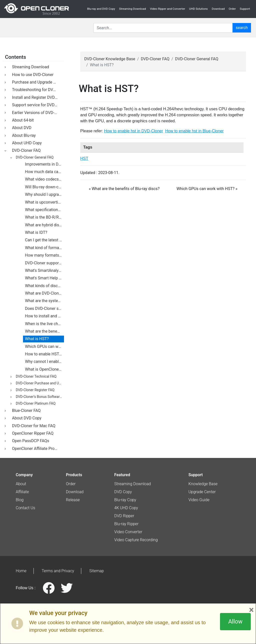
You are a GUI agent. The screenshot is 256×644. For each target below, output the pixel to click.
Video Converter (128, 532)
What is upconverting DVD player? (44, 202)
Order (232, 9)
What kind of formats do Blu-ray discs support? (44, 248)
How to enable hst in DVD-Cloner (133, 131)
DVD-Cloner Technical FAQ (35, 377)
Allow (235, 621)
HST (84, 158)
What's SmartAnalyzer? (44, 270)
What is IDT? (36, 232)
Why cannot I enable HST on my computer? (44, 362)
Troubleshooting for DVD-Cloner (37, 90)
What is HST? (37, 339)
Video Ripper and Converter (168, 9)
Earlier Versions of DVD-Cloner (37, 113)
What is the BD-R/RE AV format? (44, 217)
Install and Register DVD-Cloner (37, 97)
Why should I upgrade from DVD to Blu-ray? (44, 194)
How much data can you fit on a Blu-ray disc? (44, 172)
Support (245, 9)
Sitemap (96, 571)
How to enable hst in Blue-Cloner (194, 131)
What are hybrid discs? (44, 225)
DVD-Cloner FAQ (25, 150)
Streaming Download (132, 9)
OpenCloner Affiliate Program (37, 449)
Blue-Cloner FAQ (25, 411)
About (21, 484)
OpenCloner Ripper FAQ (32, 433)
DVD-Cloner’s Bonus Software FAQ (39, 397)
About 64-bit (22, 120)
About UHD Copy (26, 143)
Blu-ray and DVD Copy (101, 9)
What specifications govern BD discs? (44, 210)
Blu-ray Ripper (126, 524)
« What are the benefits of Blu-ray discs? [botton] (124, 189)
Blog (20, 500)
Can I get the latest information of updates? (44, 240)
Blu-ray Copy (125, 500)
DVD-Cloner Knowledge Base (110, 59)
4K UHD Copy (126, 508)
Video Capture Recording (136, 540)
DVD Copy (123, 492)
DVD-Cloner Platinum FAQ (35, 404)
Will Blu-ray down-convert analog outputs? (44, 187)
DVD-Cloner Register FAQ (34, 390)
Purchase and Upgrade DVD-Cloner (37, 82)
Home (21, 571)
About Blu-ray (23, 135)
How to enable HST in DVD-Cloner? (44, 354)
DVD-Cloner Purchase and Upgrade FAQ (39, 383)
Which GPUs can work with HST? (44, 347)
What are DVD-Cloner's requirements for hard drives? (44, 293)
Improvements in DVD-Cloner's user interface (44, 164)
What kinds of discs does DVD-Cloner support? (44, 286)
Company (24, 475)
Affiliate (22, 492)
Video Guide (199, 500)
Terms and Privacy (58, 571)
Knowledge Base (203, 484)
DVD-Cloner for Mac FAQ (33, 426)
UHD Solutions (198, 9)
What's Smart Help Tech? (44, 278)
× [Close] (251, 610)
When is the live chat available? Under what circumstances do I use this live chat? (44, 324)
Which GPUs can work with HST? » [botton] (207, 189)
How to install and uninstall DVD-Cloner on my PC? (44, 316)
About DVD (21, 128)
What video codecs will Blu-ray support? (44, 179)
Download (218, 9)
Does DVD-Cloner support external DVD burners (44, 308)
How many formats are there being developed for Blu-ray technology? (44, 255)
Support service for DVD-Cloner (37, 105)
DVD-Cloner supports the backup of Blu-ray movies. (44, 263)
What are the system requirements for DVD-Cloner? (44, 301)
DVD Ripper (124, 516)
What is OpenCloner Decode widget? (44, 369)
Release (73, 500)
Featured (122, 475)
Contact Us (25, 508)
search (242, 28)
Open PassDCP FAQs (30, 441)
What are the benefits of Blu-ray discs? (44, 331)
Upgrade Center (202, 492)
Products (74, 475)
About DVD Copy (26, 418)
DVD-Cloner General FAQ (34, 158)
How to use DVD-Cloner (32, 75)
